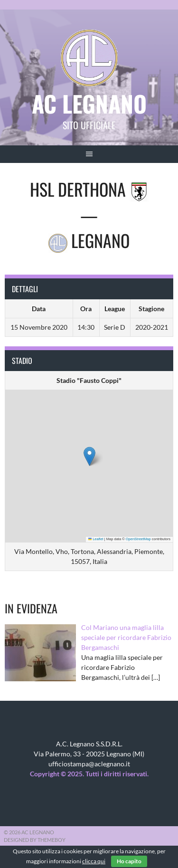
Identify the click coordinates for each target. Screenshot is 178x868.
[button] (89, 456)
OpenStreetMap (138, 539)
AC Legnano (89, 103)
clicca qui (94, 861)
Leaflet (96, 539)
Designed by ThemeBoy (35, 840)
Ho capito (129, 861)
